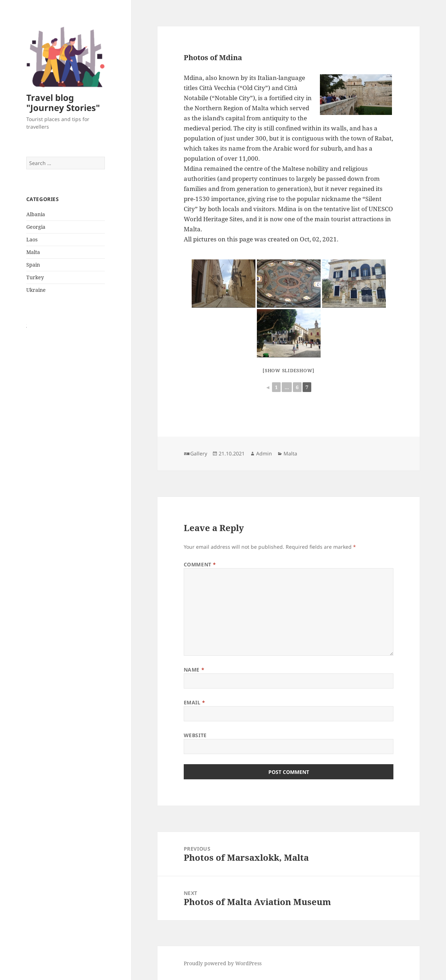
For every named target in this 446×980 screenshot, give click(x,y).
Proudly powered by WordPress (223, 963)
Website (195, 735)
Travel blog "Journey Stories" (63, 103)
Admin (264, 453)
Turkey (35, 277)
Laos (32, 239)
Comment (200, 564)
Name (194, 670)
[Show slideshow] (289, 370)
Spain (33, 265)
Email (195, 702)
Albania (36, 214)
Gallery (199, 453)
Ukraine (36, 290)
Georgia (36, 227)
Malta (33, 252)
